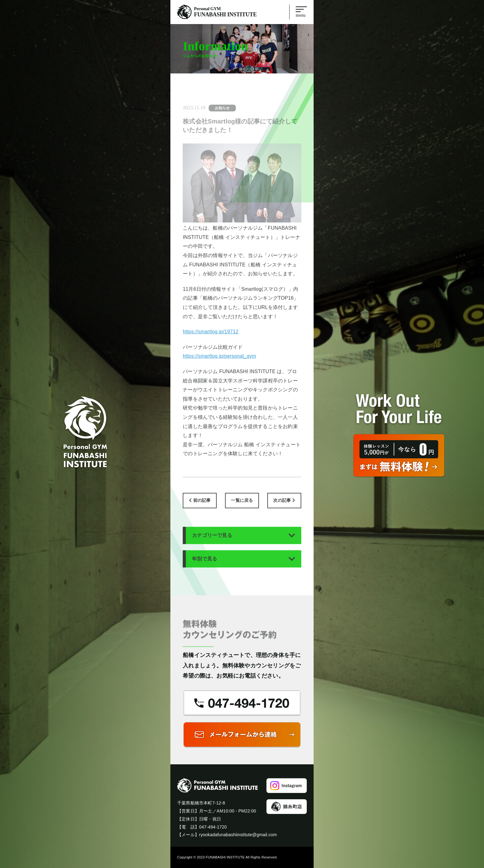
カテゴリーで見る (212, 540)
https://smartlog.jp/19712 (211, 337)
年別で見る (204, 564)
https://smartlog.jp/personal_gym (219, 361)
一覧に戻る (242, 506)
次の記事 (282, 506)
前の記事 (202, 506)
